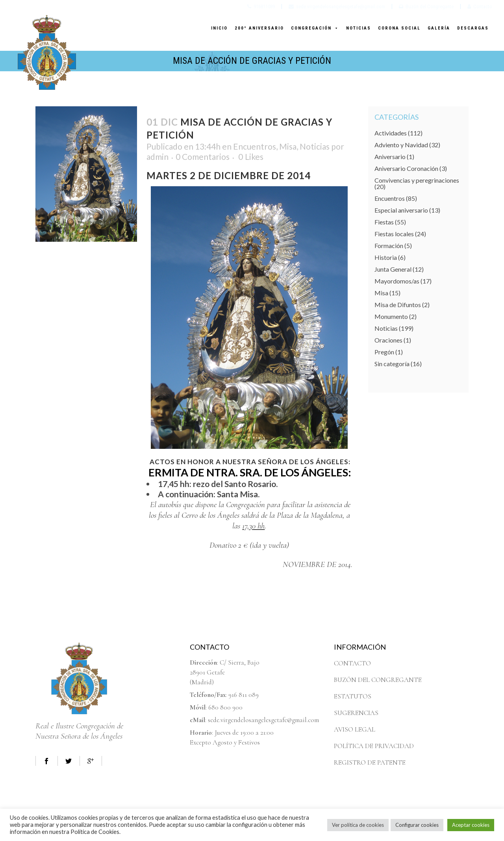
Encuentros (255, 146)
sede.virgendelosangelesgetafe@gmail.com (337, 6)
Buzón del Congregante (426, 6)
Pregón (384, 352)
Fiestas (384, 222)
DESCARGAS (473, 28)
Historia (386, 257)
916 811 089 (244, 695)
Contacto (480, 6)
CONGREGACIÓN (315, 28)
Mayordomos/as (397, 281)
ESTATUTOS (353, 696)
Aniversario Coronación (406, 168)
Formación (389, 245)
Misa (288, 146)
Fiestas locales (394, 234)
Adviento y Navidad (401, 145)
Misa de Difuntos (398, 305)
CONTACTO (352, 663)
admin (157, 157)
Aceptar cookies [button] (471, 825)
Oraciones (388, 340)
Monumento (391, 316)
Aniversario (390, 157)
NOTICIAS (359, 28)
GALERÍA (439, 28)
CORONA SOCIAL (399, 28)
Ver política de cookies (358, 825)
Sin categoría (392, 364)
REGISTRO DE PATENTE (370, 762)
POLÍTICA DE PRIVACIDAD (374, 746)
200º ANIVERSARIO (259, 28)
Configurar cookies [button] (417, 825)
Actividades (391, 133)
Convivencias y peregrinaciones (417, 180)
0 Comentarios (203, 157)
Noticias (315, 146)
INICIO (219, 28)
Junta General (393, 269)
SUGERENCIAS (356, 713)
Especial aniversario (401, 210)
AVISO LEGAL (355, 729)
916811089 (261, 6)
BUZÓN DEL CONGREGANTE (378, 680)
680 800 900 (225, 707)
